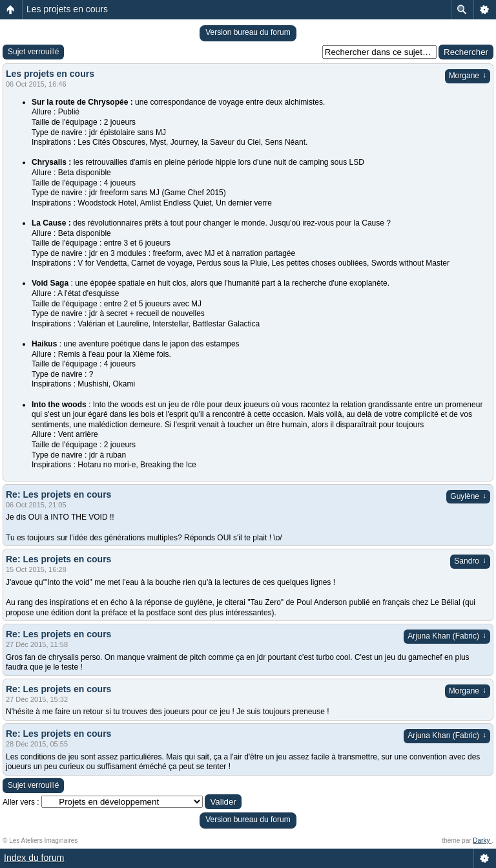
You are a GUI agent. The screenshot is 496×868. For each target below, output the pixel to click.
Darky (482, 841)
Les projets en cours (67, 9)
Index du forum (34, 858)
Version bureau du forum (248, 32)
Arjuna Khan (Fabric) (447, 636)
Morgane (468, 76)
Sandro (470, 561)
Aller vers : (21, 802)
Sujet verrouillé (33, 52)
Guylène (468, 496)
